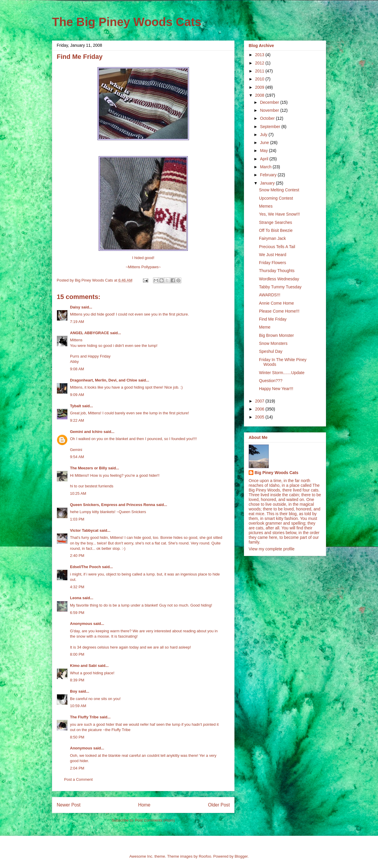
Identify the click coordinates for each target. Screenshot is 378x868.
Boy (74, 691)
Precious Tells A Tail (277, 247)
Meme (265, 327)
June (265, 143)
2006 (260, 409)
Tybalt (75, 406)
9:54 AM (77, 457)
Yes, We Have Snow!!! (280, 214)
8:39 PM (77, 680)
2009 (260, 87)
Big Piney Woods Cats (276, 473)
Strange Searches (276, 222)
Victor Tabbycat (84, 530)
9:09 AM (77, 395)
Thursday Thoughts (277, 271)
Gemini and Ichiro (86, 432)
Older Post (219, 805)
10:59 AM (78, 706)
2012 (260, 63)
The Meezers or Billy (89, 468)
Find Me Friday (273, 319)
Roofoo (205, 856)
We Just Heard (273, 255)
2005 (260, 417)
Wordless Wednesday (279, 279)
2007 (260, 401)
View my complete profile (272, 549)
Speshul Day (271, 351)
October (268, 118)
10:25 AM (78, 493)
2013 (260, 55)
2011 (260, 71)
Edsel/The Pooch (85, 567)
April (265, 159)
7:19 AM (77, 322)
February (269, 175)
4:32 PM (77, 587)
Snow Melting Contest (279, 190)
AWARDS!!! (270, 295)
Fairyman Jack (272, 238)
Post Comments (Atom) (155, 820)
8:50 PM (77, 737)
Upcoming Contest (276, 198)
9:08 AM (77, 369)
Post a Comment (78, 779)
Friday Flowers (273, 263)
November (270, 110)
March (266, 167)
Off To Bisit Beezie (276, 230)
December (270, 102)
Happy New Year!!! (276, 389)
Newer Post (69, 805)
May (264, 151)
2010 (260, 79)
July (264, 135)
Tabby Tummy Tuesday (280, 287)
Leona (76, 598)
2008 (260, 95)
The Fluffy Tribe (84, 717)
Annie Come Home (276, 303)
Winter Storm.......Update (282, 373)
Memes (266, 206)
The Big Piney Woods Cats (127, 22)
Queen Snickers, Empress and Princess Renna (113, 505)
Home (144, 805)
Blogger (241, 856)
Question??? (271, 381)
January (268, 183)
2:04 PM (77, 768)
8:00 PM (77, 654)
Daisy (75, 307)
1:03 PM (77, 519)
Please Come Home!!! (279, 311)
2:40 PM (77, 556)
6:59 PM (77, 613)
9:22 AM (77, 420)
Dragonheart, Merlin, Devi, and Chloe (104, 380)
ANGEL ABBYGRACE (89, 333)
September (271, 127)
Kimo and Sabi (83, 666)
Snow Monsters (273, 343)
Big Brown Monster (276, 335)
